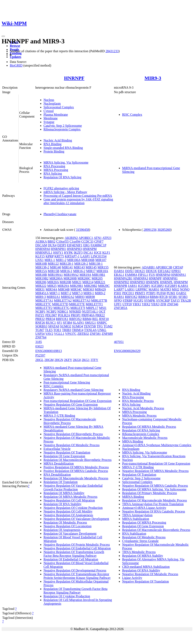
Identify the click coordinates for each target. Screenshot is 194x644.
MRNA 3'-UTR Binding (59, 416)
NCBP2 (51, 312)
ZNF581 (95, 334)
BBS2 (51, 242)
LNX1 (40, 260)
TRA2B (186, 300)
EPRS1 (176, 271)
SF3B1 (173, 297)
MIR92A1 (53, 297)
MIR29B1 (76, 286)
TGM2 (108, 326)
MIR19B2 (42, 278)
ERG (87, 245)
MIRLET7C (43, 304)
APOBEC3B (164, 267)
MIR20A (53, 282)
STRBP (127, 300)
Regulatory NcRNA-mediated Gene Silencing (74, 390)
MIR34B (64, 289)
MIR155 (103, 267)
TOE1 (57, 330)
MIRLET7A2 (63, 300)
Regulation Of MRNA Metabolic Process (70, 497)
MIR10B (41, 264)
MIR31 (40, 289)
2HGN (59, 360)
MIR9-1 (89, 293)
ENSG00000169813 (49, 351)
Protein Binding (54, 151)
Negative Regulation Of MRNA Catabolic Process (155, 486)
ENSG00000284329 (127, 351)
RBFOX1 (62, 319)
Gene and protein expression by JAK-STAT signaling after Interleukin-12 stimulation (78, 201)
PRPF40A (88, 315)
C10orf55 (62, 242)
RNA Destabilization (57, 475)
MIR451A (42, 293)
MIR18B (41, 275)
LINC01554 (99, 256)
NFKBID (75, 312)
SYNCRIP (163, 300)
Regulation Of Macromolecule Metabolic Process (76, 478)
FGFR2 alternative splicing (61, 188)
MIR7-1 (55, 293)
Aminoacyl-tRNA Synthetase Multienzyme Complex (157, 445)
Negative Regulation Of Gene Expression (71, 405)
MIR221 (100, 282)
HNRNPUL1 (44, 253)
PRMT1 (140, 293)
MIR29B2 (91, 286)
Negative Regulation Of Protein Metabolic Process (77, 545)
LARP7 (119, 289)
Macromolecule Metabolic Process (145, 438)
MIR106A (74, 260)
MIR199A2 (71, 275)
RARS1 (119, 297)
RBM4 (87, 319)
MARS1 (154, 289)
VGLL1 (59, 334)
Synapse (49, 122)
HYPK (68, 253)
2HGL (39, 360)
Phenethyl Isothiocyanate (60, 214)
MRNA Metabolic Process (139, 416)
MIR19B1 (99, 275)
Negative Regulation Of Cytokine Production (73, 508)
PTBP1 (151, 293)
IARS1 (133, 286)
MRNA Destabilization (59, 463)
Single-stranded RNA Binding (63, 148)
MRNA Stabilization (136, 519)
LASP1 (85, 256)
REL (95, 319)
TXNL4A (90, 330)
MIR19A (85, 275)
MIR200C (84, 278)
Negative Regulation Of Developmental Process (75, 570)
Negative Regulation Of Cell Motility (68, 511)
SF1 (59, 323)
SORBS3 (41, 326)
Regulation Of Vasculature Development (70, 534)
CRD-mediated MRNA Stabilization (146, 567)
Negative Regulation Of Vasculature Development (76, 519)
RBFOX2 (75, 319)
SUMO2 (66, 326)
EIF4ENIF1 (75, 245)
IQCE (98, 253)
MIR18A (102, 271)
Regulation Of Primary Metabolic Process (149, 493)
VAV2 (49, 334)
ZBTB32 (83, 334)
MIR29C (104, 286)
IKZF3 (78, 253)
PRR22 (100, 315)
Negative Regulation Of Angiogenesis (68, 515)
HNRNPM (90, 249)
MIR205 (97, 278)
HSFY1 (58, 253)
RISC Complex (132, 115)
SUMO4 (77, 326)
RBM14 (144, 297)
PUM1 (171, 293)
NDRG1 (63, 312)
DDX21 (140, 271)
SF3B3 (183, 297)
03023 (39, 346)
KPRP (50, 256)
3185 (39, 342)
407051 (119, 342)
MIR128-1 (67, 264)
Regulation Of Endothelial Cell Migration (71, 559)
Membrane (51, 118)
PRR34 (50, 319)
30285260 (164, 230)
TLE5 (49, 330)
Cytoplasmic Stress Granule (140, 541)
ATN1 (98, 238)
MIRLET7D (60, 304)
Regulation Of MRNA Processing (144, 522)
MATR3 (166, 289)
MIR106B (88, 260)
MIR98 (90, 297)
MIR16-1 (66, 271)
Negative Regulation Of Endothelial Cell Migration (77, 548)
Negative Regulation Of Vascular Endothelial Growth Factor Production (73, 487)
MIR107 (101, 260)
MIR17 (91, 271)
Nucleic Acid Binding (58, 140)
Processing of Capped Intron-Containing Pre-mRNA (78, 196)
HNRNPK (153, 282)
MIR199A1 (55, 275)
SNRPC (102, 323)
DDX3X (151, 271)
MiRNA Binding (133, 497)
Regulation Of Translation (61, 482)
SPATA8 (54, 326)
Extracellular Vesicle (57, 449)
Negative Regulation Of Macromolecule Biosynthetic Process (70, 421)
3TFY (94, 360)
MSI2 (175, 289)
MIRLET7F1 (94, 304)
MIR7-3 (77, 293)
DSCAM (41, 245)
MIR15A (41, 271)
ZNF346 (173, 304)
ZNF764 (41, 337)
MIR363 (88, 289)
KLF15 (40, 256)
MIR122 (53, 264)
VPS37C (71, 334)
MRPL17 (92, 308)
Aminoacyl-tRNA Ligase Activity (144, 508)
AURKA (41, 242)
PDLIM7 (51, 315)
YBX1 (137, 304)
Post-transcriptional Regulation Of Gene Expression (77, 401)
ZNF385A (121, 308)
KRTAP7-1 (72, 256)
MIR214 (88, 282)
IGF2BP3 (171, 286)
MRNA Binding (133, 441)
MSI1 (103, 308)
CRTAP (178, 267)
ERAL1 (119, 275)
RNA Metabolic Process (138, 401)
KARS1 (183, 286)
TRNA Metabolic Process (139, 552)
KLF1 (106, 253)
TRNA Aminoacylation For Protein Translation (153, 504)
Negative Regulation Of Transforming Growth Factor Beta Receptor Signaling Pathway (74, 554)
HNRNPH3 (74, 249)
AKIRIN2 (71, 238)
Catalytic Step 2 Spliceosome (63, 126)
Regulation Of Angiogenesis (62, 530)
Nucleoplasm (52, 104)
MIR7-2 (66, 293)
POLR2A (64, 315)
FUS (152, 275)
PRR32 (40, 319)
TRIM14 (78, 330)
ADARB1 (148, 267)
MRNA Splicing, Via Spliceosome (66, 162)
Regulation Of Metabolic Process (65, 522)
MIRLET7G (61, 308)
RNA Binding (52, 144)
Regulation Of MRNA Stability (64, 493)
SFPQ (118, 300)
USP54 (40, 334)
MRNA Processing (56, 170)
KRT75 (59, 256)
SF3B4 (67, 323)
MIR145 (91, 267)
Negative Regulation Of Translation (67, 452)
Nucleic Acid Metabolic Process (143, 408)
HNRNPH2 (122, 282)
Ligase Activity (132, 578)
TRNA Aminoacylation (137, 515)
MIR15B (54, 271)
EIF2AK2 (164, 271)
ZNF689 (107, 334)
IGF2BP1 (144, 286)
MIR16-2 (79, 271)
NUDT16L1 (90, 312)
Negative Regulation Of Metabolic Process (72, 445)
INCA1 (88, 253)
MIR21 (77, 282)
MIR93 (80, 297)
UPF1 (118, 304)
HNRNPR (121, 286)
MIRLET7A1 (44, 300)
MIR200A (56, 278)
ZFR (163, 304)
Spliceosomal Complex (59, 107)
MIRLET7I (78, 308)
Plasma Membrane (56, 115)
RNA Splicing (53, 174)
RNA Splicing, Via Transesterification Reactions (154, 456)
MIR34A (51, 289)
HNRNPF (74, 78)
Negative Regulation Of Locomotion (67, 526)
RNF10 (104, 319)
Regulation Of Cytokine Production (67, 596)
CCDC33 (87, 242)
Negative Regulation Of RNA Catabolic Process (154, 511)
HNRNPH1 (58, 249)
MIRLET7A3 (81, 300)
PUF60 (161, 293)
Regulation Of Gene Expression (64, 456)
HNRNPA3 (141, 278)
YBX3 (155, 304)
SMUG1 (90, 323)
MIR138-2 (42, 267)
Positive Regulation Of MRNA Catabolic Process (76, 471)
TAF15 (175, 300)
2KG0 (77, 360)
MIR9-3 (153, 78)
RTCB (163, 297)
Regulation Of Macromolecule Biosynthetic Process (77, 460)
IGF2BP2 (158, 286)
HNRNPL (166, 282)
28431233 (112, 51)
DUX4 (52, 245)
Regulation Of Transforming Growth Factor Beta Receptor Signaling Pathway (75, 591)
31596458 (83, 230)
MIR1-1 (50, 260)
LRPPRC (142, 289)
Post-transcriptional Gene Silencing (67, 382)
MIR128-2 (81, 264)
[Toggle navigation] (3, 36)
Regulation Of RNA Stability (62, 504)
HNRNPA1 (178, 275)
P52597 (40, 355)
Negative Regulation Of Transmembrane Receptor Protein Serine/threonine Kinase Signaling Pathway (77, 576)
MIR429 (100, 289)
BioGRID (16, 65)
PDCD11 (128, 293)
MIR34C (76, 289)
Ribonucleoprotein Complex (62, 129)
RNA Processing (54, 166)
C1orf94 (75, 242)
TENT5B (90, 326)
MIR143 (79, 267)
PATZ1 (40, 315)
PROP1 (76, 315)
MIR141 (67, 267)
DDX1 (130, 271)
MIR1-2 (61, 260)
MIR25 (52, 286)
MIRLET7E (77, 304)
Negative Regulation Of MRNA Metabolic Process (155, 471)
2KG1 (86, 360)
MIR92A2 (68, 297)
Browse (15, 46)
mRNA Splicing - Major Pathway (65, 192)
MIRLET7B (99, 300)
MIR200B (70, 278)
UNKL (102, 330)
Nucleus (49, 100)
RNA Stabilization (134, 534)
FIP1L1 (143, 275)
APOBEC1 (86, 238)
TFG (100, 326)
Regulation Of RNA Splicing (62, 177)
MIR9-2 (100, 293)
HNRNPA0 (43, 249)
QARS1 (181, 293)
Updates (16, 57)
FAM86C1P (98, 245)
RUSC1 (51, 323)
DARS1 (119, 271)
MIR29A (63, 286)
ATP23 (107, 238)
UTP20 (127, 304)
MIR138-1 (96, 264)
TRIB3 (67, 330)
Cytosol (49, 111)
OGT (102, 312)
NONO (185, 289)
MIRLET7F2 (44, 308)
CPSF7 (99, 242)
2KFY (68, 360)
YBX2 (146, 304)
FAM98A (131, 275)
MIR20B (65, 282)
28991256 (150, 230)
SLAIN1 (78, 323)
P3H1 (118, 293)
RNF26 (40, 323)
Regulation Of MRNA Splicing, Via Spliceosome (154, 489)
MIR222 (41, 286)
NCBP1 (40, 312)
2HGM (49, 360)
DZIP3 (62, 245)
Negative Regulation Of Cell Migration (69, 500)
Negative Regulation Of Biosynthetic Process (73, 434)
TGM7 (40, 330)
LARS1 (130, 289)
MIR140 (55, 267)
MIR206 (41, 282)
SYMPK (150, 300)
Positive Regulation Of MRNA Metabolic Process (76, 467)
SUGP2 (138, 300)
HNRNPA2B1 (123, 278)
